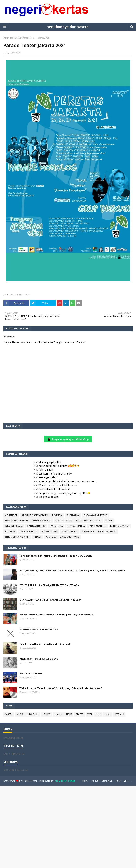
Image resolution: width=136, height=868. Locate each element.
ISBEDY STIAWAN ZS (120, 526)
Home (85, 781)
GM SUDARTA (56, 526)
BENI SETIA (57, 515)
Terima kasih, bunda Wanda (54, 489)
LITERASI (47, 714)
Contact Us (107, 781)
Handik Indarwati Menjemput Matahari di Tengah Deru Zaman (56, 556)
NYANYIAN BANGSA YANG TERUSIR (39, 629)
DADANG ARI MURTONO (96, 515)
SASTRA (9, 714)
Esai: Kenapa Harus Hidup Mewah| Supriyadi (45, 644)
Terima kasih (46, 470)
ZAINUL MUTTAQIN (70, 537)
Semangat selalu (48, 477)
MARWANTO (88, 531)
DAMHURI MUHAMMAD (17, 521)
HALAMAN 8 (17, 295)
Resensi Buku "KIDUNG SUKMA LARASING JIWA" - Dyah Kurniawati (56, 615)
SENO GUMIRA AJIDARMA (17, 537)
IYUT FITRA (10, 531)
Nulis (118, 781)
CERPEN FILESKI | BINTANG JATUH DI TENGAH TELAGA (49, 585)
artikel (107, 714)
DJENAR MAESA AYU (42, 521)
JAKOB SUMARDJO (29, 531)
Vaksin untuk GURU (31, 673)
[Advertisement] (68, 826)
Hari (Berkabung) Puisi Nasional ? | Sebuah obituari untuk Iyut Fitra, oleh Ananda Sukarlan (72, 570)
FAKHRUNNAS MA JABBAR (89, 521)
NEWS (69, 714)
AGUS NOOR (11, 515)
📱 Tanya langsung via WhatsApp (68, 439)
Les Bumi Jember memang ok (55, 474)
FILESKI (109, 521)
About (95, 781)
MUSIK (20, 714)
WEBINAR (119, 714)
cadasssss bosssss (49, 497)
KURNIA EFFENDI (50, 531)
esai (98, 714)
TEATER (17, 38)
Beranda (8, 38)
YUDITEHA (51, 537)
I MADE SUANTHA (97, 526)
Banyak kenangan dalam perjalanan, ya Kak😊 (64, 493)
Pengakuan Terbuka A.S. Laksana (39, 659)
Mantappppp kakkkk (50, 462)
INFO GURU (33, 714)
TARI (90, 714)
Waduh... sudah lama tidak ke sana (58, 485)
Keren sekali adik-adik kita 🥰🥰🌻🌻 (59, 466)
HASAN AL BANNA (76, 526)
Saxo (126, 781)
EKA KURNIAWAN (64, 521)
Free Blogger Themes (64, 781)
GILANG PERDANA (14, 526)
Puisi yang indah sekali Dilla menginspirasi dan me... (67, 481)
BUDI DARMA (73, 515)
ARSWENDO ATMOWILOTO (35, 515)
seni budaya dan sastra (68, 27)
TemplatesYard (30, 781)
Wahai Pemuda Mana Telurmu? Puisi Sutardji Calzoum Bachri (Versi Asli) (61, 688)
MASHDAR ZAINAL (107, 531)
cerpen (58, 714)
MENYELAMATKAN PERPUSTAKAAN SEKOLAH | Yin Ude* (50, 600)
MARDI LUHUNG (70, 531)
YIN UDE (37, 537)
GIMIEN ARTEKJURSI (36, 526)
